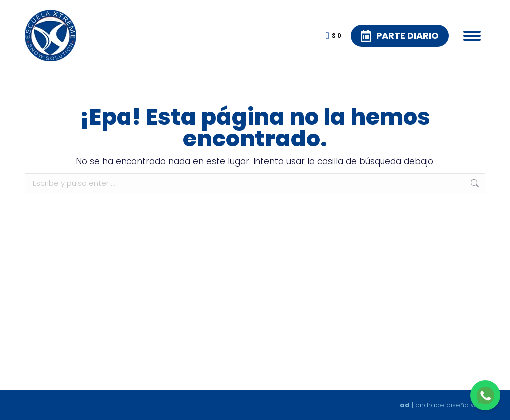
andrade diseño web (450, 405)
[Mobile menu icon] (472, 36)
